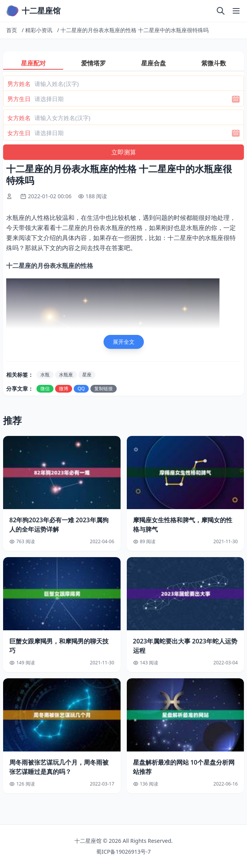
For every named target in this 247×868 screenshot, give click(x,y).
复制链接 (104, 389)
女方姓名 (19, 118)
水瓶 (45, 375)
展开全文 (124, 342)
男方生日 (19, 99)
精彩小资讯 (39, 30)
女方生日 (19, 133)
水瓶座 (66, 375)
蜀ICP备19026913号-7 (123, 852)
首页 (12, 30)
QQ (81, 389)
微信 (45, 389)
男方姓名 (19, 84)
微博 (64, 389)
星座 (87, 375)
